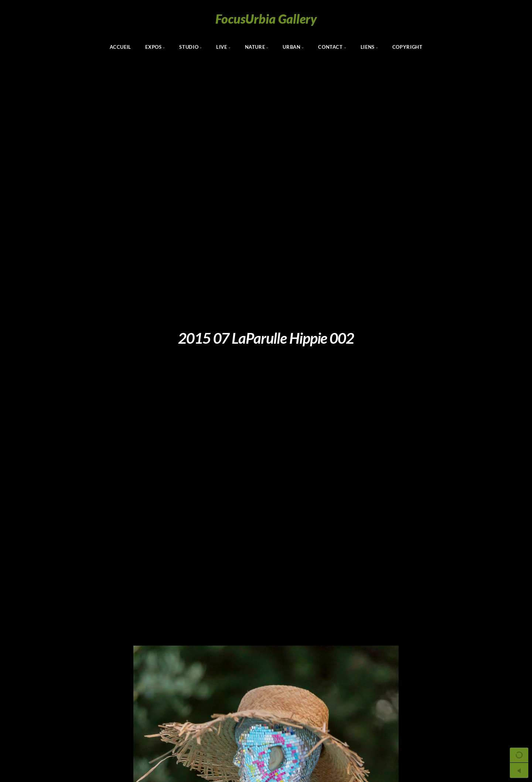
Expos (153, 47)
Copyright (407, 47)
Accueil (120, 47)
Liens (368, 47)
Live (222, 47)
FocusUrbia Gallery (266, 19)
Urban (291, 47)
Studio (189, 47)
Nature (255, 47)
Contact (330, 47)
